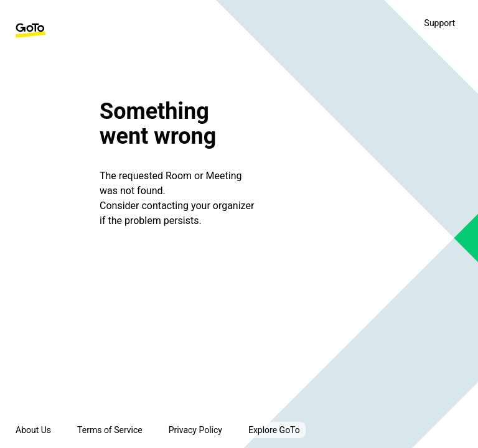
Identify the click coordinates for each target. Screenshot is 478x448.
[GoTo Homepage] (30, 30)
